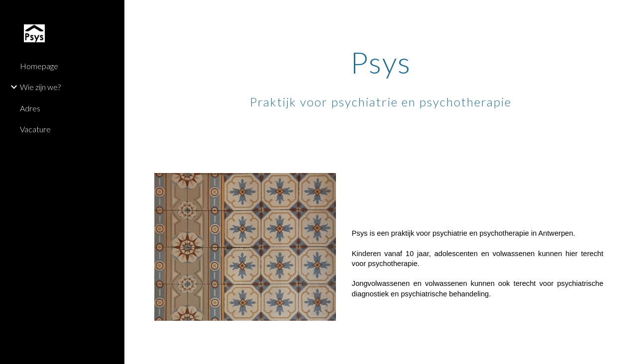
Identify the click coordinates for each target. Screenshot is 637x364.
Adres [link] (30, 108)
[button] (625, 14)
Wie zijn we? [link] (40, 87)
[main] (380, 88)
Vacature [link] (35, 129)
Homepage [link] (39, 66)
